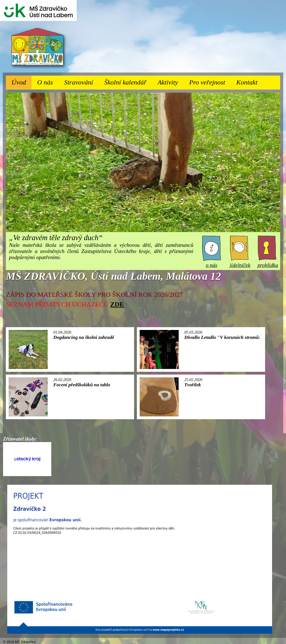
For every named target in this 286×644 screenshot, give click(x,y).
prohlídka (268, 262)
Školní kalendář (125, 82)
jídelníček (240, 262)
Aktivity (170, 81)
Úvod (19, 82)
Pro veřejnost (210, 81)
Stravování (81, 81)
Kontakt (247, 82)
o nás (211, 262)
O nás (48, 81)
